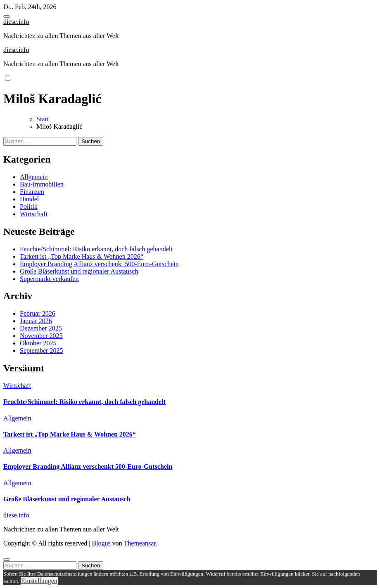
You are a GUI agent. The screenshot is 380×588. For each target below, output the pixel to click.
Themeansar (140, 543)
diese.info (16, 22)
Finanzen (32, 192)
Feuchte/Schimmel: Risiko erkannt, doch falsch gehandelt (96, 249)
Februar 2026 (38, 313)
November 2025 (41, 336)
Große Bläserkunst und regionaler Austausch (79, 271)
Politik (29, 207)
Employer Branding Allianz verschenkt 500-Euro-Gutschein (99, 264)
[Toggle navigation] (7, 17)
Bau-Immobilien (42, 184)
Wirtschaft (34, 214)
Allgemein (34, 177)
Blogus (101, 543)
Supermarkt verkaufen (49, 279)
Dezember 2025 (41, 328)
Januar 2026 (36, 321)
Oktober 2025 (38, 343)
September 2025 (41, 351)
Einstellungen (39, 581)
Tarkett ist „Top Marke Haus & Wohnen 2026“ (82, 256)
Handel (29, 199)
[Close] (7, 560)
